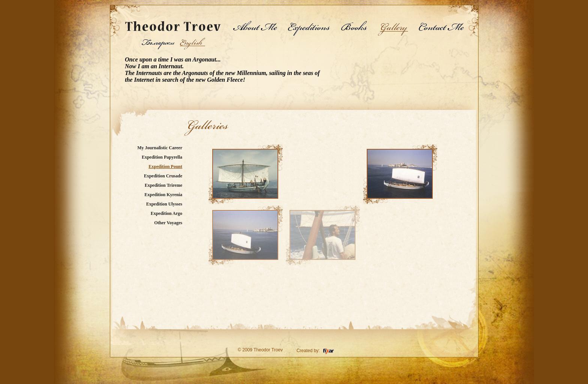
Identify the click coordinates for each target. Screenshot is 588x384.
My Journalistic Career (160, 148)
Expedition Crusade (163, 176)
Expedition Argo (166, 213)
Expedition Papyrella (162, 157)
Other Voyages (168, 223)
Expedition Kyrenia (163, 195)
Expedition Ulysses (164, 204)
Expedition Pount (165, 166)
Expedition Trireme (163, 185)
